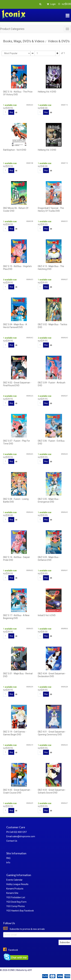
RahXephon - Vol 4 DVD (15, 150)
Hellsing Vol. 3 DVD (47, 150)
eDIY (30, 970)
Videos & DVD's (59, 41)
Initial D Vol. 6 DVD (47, 615)
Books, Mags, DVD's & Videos (24, 41)
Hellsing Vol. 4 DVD (47, 92)
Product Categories (12, 29)
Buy (11, 112)
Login (51, 4)
